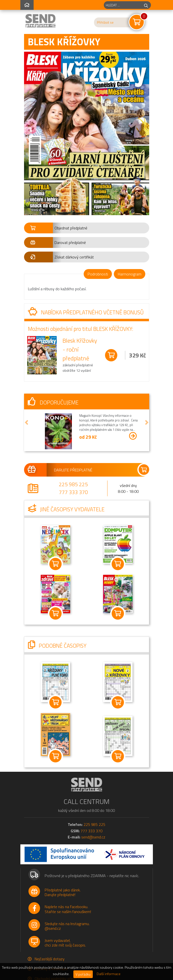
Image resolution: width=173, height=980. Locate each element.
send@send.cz (93, 837)
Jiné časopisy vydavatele (66, 509)
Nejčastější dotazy (50, 959)
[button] (87, 228)
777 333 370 (73, 492)
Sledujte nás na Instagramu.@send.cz (67, 926)
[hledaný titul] (123, 5)
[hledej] (146, 5)
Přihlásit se (105, 22)
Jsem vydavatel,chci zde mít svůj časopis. (65, 943)
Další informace (109, 974)
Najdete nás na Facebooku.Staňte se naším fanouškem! (68, 909)
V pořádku (83, 974)
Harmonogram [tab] (130, 274)
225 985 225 (73, 484)
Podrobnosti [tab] (98, 274)
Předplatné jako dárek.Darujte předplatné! (63, 892)
